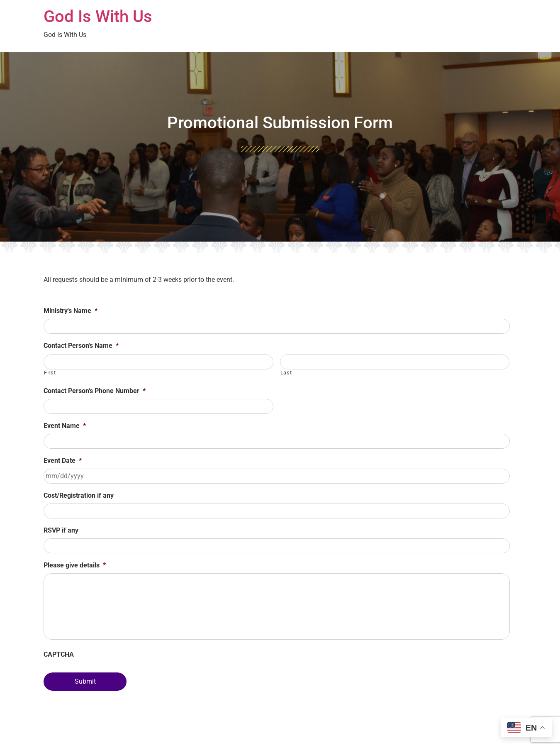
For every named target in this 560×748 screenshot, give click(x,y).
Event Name (65, 426)
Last (286, 373)
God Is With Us (98, 16)
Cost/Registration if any (79, 495)
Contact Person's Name (81, 346)
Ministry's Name (71, 311)
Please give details (75, 565)
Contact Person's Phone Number (95, 391)
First (50, 373)
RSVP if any (61, 530)
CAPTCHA (59, 654)
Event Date (63, 461)
